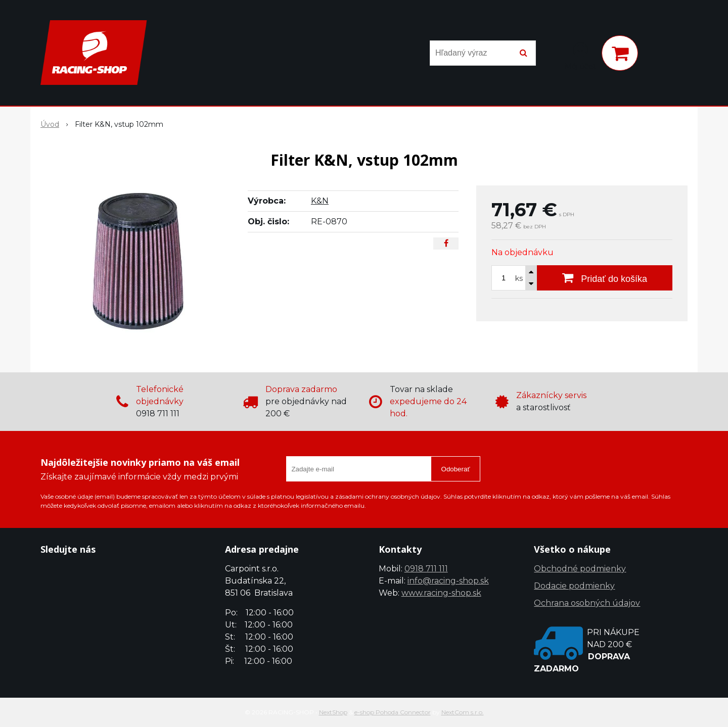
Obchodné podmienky (580, 569)
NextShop (333, 712)
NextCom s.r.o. (463, 712)
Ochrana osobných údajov (587, 603)
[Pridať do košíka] (605, 278)
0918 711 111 (426, 569)
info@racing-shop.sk (448, 581)
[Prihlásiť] (580, 55)
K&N (320, 201)
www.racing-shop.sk (441, 593)
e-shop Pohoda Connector (393, 712)
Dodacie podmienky (574, 586)
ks (519, 278)
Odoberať (456, 469)
